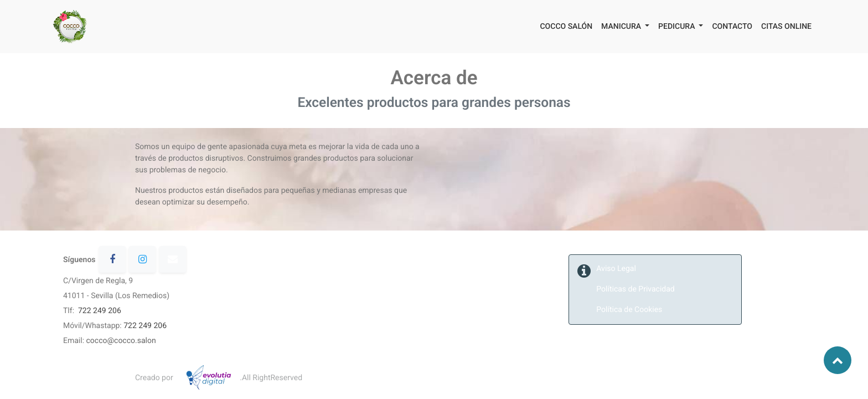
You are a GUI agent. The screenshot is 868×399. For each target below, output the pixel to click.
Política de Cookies (629, 310)
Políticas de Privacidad (636, 289)
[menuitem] (566, 27)
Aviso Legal (616, 269)
